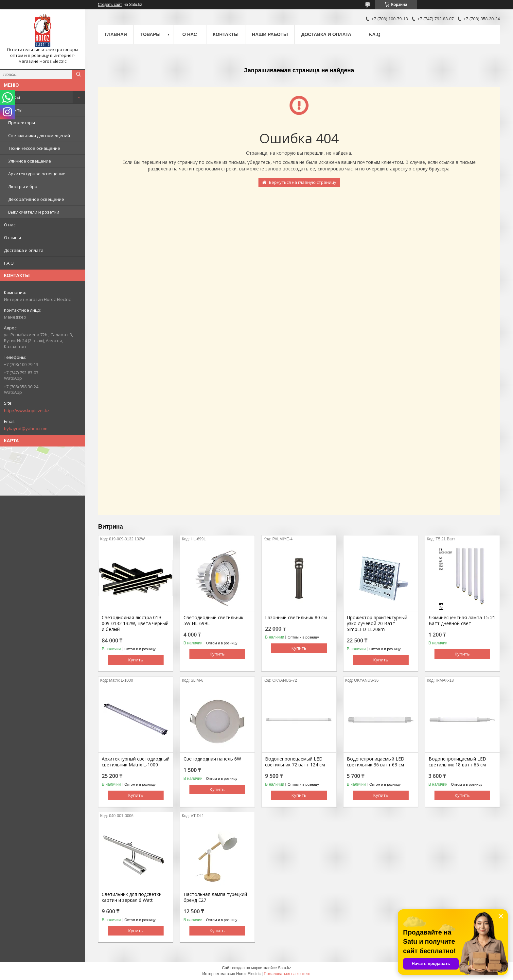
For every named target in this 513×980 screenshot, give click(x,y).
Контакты (226, 34)
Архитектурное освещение (37, 174)
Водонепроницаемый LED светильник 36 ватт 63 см (376, 762)
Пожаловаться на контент (287, 974)
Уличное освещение (30, 161)
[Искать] (79, 74)
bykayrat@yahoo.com (26, 429)
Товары (12, 97)
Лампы (15, 110)
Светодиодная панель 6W (212, 759)
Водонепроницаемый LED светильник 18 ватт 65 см (457, 762)
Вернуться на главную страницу (303, 182)
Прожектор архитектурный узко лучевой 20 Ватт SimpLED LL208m (377, 623)
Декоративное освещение (36, 199)
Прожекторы (22, 123)
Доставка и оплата (24, 250)
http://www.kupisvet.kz (27, 411)
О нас (10, 225)
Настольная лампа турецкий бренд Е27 (215, 897)
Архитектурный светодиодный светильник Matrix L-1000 (136, 762)
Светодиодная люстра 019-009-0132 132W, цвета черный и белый (135, 623)
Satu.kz (284, 968)
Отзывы (12, 237)
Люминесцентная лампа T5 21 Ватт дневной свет (462, 621)
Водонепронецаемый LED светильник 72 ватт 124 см (295, 762)
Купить (136, 660)
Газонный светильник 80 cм (296, 618)
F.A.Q (9, 263)
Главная (116, 34)
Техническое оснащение (34, 148)
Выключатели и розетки (34, 212)
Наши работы (270, 34)
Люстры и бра (23, 186)
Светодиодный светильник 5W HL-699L (213, 621)
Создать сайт (110, 5)
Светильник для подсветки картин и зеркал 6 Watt (132, 897)
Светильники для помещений (39, 135)
